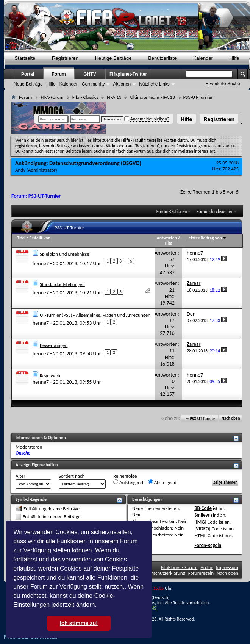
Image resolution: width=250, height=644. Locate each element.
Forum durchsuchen (215, 211)
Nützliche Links (154, 84)
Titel (21, 238)
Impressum (227, 567)
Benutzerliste (162, 58)
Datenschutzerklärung (163, 573)
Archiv (207, 567)
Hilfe (186, 119)
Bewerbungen (54, 345)
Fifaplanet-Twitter (128, 74)
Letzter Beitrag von (207, 238)
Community (93, 84)
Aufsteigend (128, 482)
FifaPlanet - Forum (179, 567)
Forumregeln (201, 573)
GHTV (90, 74)
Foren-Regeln (208, 545)
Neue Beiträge (28, 84)
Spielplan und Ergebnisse (65, 254)
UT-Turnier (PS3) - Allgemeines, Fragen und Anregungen (95, 315)
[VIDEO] (202, 529)
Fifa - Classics (85, 97)
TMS (152, 608)
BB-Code (203, 508)
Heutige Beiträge (113, 58)
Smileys (202, 515)
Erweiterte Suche (223, 84)
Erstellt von (40, 238)
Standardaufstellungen (62, 284)
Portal (28, 74)
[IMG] (200, 522)
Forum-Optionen (172, 211)
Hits (168, 243)
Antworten (167, 238)
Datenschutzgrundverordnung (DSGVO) (95, 163)
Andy (20, 170)
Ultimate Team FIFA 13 (152, 97)
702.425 (230, 169)
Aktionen (122, 84)
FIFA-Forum (52, 97)
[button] (99, 606)
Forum (59, 74)
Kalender (203, 58)
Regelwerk (50, 376)
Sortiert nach (72, 476)
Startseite (25, 58)
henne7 (41, 263)
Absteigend (162, 482)
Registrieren (219, 119)
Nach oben (230, 419)
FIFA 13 (114, 97)
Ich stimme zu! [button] (79, 623)
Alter (20, 476)
